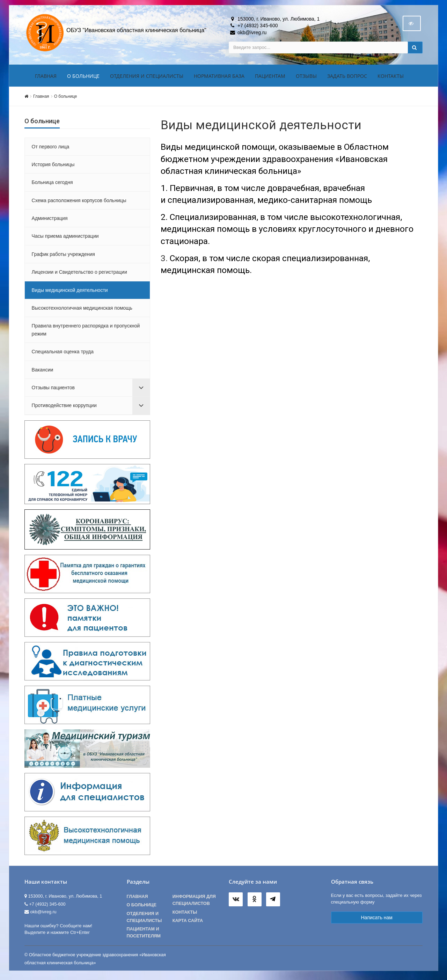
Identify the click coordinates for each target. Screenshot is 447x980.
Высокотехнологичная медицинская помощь (82, 310)
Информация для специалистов (194, 902)
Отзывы (306, 78)
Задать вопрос (347, 78)
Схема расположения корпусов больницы (79, 202)
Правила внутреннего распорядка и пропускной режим (86, 332)
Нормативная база (219, 78)
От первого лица (51, 149)
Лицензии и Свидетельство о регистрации (79, 274)
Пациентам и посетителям (144, 935)
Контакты (391, 78)
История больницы (53, 167)
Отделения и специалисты (147, 78)
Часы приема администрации (65, 238)
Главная (46, 78)
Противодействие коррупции (64, 408)
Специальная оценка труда (63, 354)
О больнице (83, 78)
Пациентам (270, 78)
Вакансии (43, 372)
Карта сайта (188, 923)
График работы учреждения (63, 256)
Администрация (50, 220)
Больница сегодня (52, 184)
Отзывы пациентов (53, 390)
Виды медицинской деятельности (70, 292)
